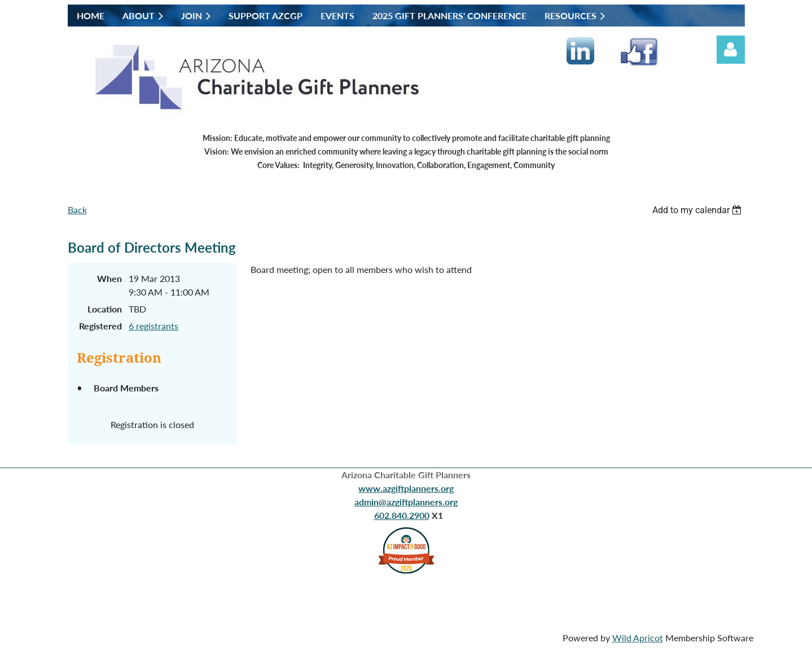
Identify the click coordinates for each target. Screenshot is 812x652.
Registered (100, 326)
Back (77, 210)
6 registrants (153, 326)
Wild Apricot (638, 638)
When (109, 278)
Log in (731, 50)
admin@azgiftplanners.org (406, 502)
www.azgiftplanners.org (406, 488)
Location (105, 309)
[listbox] (699, 210)
